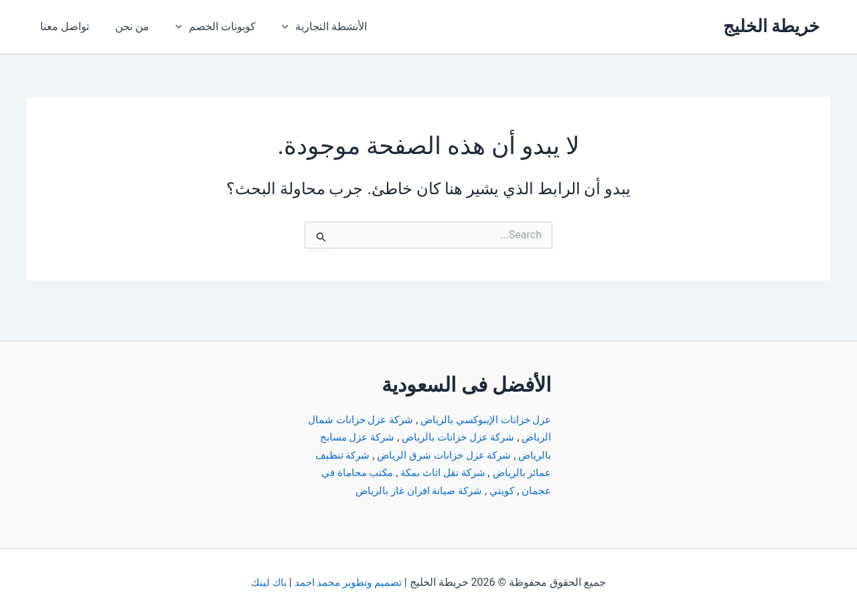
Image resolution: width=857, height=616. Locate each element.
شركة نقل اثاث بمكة (376, 455)
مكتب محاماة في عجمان (496, 472)
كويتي (421, 472)
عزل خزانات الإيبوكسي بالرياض (482, 402)
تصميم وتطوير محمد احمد (348, 582)
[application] (272, 27)
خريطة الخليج (771, 26)
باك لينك (266, 582)
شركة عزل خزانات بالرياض (424, 419)
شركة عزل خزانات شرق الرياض (407, 437)
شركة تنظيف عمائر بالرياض (490, 455)
